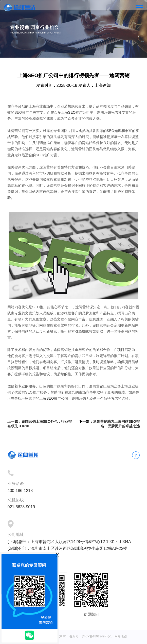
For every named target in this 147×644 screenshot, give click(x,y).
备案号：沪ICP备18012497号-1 (91, 636)
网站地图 (121, 636)
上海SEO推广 (72, 112)
